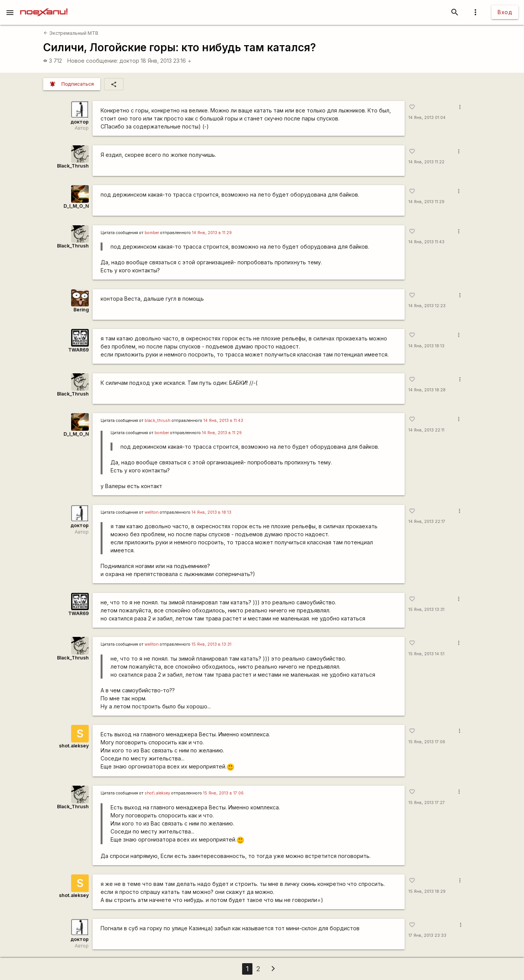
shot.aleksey (74, 746)
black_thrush (158, 421)
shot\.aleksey (157, 793)
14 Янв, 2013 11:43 (426, 242)
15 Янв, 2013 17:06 (427, 742)
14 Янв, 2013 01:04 (427, 118)
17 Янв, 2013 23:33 (427, 935)
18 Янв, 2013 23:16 (166, 61)
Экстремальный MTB (71, 33)
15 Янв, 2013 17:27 (427, 803)
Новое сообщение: (93, 61)
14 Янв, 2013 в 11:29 (212, 233)
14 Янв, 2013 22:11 (426, 430)
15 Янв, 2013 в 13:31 (212, 644)
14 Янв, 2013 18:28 (427, 390)
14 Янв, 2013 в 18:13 (212, 512)
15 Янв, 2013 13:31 (426, 610)
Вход (505, 12)
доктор (129, 61)
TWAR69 (78, 350)
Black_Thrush (73, 166)
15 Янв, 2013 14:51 (426, 654)
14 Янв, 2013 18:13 (426, 346)
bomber (152, 233)
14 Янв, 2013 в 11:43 (223, 421)
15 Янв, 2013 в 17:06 (223, 793)
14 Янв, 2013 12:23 (427, 306)
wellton (152, 512)
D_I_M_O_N (76, 206)
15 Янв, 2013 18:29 (427, 891)
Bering (81, 310)
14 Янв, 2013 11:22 (426, 162)
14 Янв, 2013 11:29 (426, 202)
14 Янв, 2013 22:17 (427, 522)
